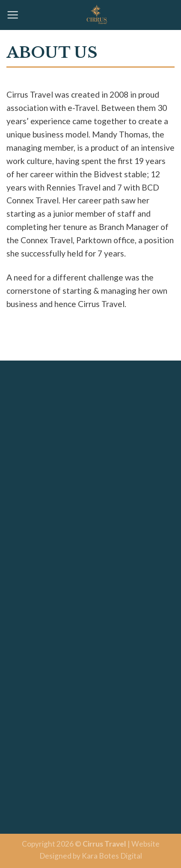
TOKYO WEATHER (90, 559)
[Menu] (13, 15)
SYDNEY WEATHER (90, 713)
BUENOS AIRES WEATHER (90, 789)
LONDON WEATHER (90, 483)
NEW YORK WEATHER (90, 406)
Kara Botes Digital (112, 856)
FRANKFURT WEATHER (90, 636)
